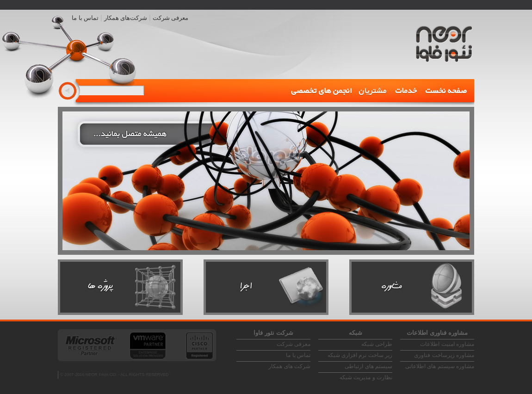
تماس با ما (85, 18)
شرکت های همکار (289, 366)
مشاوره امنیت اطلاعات (447, 344)
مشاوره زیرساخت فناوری (444, 355)
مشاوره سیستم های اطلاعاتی (440, 366)
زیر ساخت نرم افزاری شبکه (360, 355)
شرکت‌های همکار (126, 18)
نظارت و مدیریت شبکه (366, 377)
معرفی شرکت (171, 18)
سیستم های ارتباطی (368, 366)
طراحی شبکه (377, 344)
